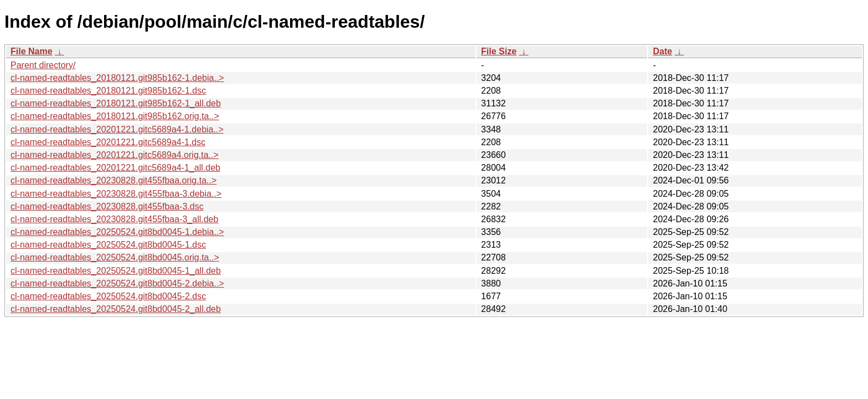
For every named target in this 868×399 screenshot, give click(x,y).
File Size (499, 51)
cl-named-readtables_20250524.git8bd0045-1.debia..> (117, 232)
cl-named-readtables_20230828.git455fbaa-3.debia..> (116, 194)
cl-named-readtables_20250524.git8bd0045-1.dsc (108, 245)
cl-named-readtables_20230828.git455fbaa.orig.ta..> (113, 180)
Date (662, 51)
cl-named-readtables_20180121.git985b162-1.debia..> (117, 78)
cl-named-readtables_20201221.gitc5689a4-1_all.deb (115, 168)
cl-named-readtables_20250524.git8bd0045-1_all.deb (116, 271)
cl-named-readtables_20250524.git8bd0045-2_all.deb (116, 309)
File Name (32, 51)
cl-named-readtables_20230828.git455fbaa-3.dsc (107, 206)
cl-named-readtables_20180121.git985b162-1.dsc (108, 91)
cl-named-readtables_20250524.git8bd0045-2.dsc (108, 296)
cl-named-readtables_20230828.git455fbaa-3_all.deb (114, 219)
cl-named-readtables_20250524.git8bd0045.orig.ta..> (115, 257)
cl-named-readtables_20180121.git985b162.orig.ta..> (115, 116)
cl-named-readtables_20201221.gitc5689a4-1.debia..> (117, 129)
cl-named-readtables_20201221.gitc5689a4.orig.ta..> (115, 155)
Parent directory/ (43, 65)
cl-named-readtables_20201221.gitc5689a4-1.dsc (108, 142)
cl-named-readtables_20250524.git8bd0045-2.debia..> (117, 283)
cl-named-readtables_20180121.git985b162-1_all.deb (116, 103)
